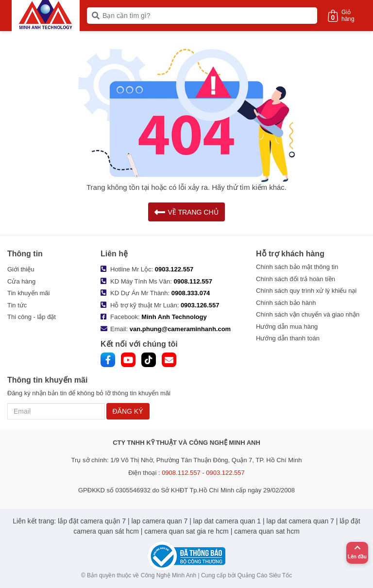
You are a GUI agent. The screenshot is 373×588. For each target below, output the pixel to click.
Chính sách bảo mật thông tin (297, 267)
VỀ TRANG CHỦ (186, 212)
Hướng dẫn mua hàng (287, 327)
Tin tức (17, 305)
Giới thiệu (21, 269)
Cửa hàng (21, 281)
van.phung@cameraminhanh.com (180, 329)
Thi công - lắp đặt (32, 317)
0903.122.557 (174, 269)
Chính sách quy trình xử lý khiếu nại (306, 291)
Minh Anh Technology (174, 317)
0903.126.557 (200, 305)
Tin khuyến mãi (28, 293)
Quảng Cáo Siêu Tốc (265, 575)
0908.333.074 (191, 293)
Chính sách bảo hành (286, 303)
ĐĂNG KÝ (128, 411)
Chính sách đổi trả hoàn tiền (296, 279)
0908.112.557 (193, 281)
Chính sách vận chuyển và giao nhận (308, 314)
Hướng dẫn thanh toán (288, 338)
